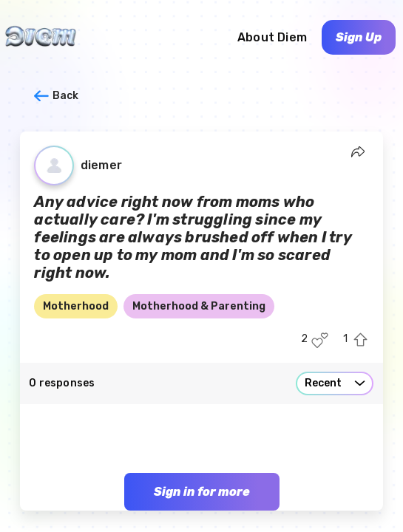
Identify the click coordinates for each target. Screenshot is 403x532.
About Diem (272, 37)
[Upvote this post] (360, 340)
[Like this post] (320, 340)
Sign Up (359, 37)
